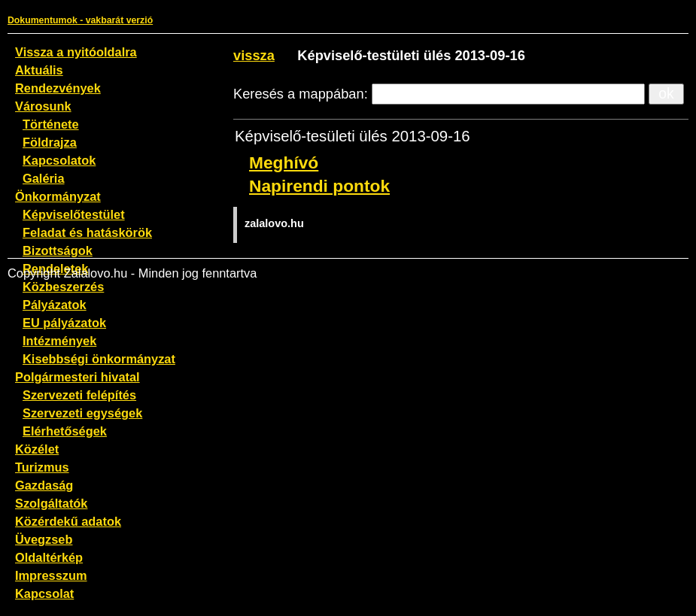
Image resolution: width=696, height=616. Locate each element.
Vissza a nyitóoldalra (76, 52)
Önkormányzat (58, 196)
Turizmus (42, 467)
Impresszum (51, 575)
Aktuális (39, 70)
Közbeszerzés (63, 287)
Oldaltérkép (49, 557)
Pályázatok (55, 305)
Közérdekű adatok (68, 521)
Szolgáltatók (51, 503)
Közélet (37, 449)
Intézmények (59, 341)
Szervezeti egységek (82, 413)
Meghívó (284, 162)
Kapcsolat (44, 593)
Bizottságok (58, 250)
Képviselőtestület (74, 214)
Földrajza (50, 142)
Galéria (44, 178)
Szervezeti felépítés (79, 395)
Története (51, 124)
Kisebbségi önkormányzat (99, 359)
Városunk (43, 106)
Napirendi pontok (319, 186)
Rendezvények (58, 88)
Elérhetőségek (65, 431)
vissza (254, 55)
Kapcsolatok (59, 160)
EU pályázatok (64, 323)
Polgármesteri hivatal (78, 377)
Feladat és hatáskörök (87, 232)
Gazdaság (44, 485)
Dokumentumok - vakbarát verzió (80, 20)
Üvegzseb (44, 539)
